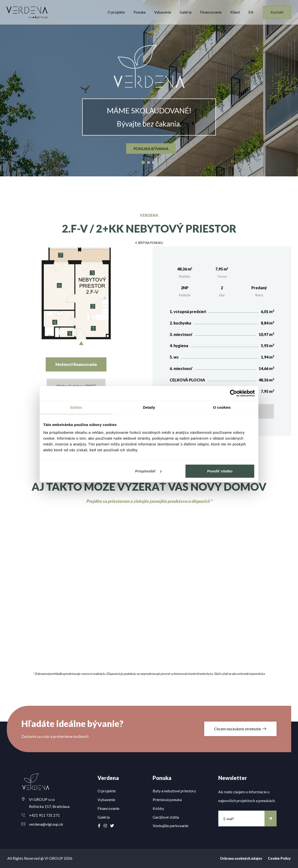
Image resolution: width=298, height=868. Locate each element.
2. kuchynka (180, 323)
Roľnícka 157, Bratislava (49, 806)
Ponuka (140, 12)
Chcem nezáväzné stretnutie (240, 729)
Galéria (186, 12)
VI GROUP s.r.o (42, 799)
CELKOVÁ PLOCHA (187, 380)
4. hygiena (179, 346)
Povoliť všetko (220, 471)
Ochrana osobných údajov (241, 858)
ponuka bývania (151, 149)
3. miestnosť (181, 334)
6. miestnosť (181, 368)
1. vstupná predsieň (188, 312)
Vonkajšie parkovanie (171, 826)
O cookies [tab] (222, 407)
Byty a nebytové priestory (174, 791)
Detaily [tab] (149, 407)
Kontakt (277, 12)
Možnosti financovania (76, 364)
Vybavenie (163, 12)
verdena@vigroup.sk (46, 824)
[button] (149, 242)
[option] (149, 88)
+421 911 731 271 (44, 815)
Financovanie (211, 12)
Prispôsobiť (148, 471)
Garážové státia (166, 817)
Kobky (158, 808)
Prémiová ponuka (167, 800)
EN (251, 12)
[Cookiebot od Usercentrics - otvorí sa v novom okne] (233, 393)
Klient (235, 12)
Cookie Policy (279, 858)
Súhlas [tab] (76, 407)
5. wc (174, 357)
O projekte (116, 12)
